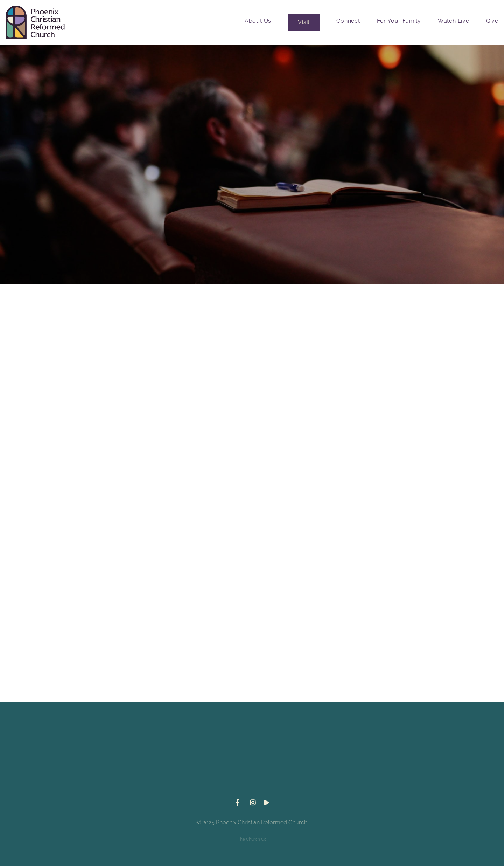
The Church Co (252, 839)
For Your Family (399, 21)
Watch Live (454, 21)
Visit (304, 22)
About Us (258, 21)
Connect (348, 21)
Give (492, 21)
